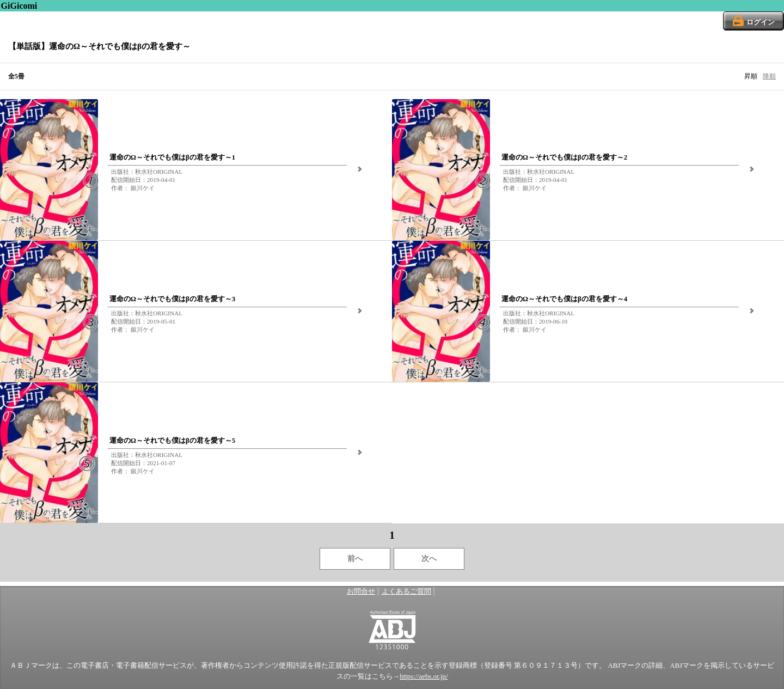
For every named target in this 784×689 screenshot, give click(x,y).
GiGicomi (19, 6)
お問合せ (361, 592)
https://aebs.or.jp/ (424, 676)
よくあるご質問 (406, 592)
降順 (769, 76)
